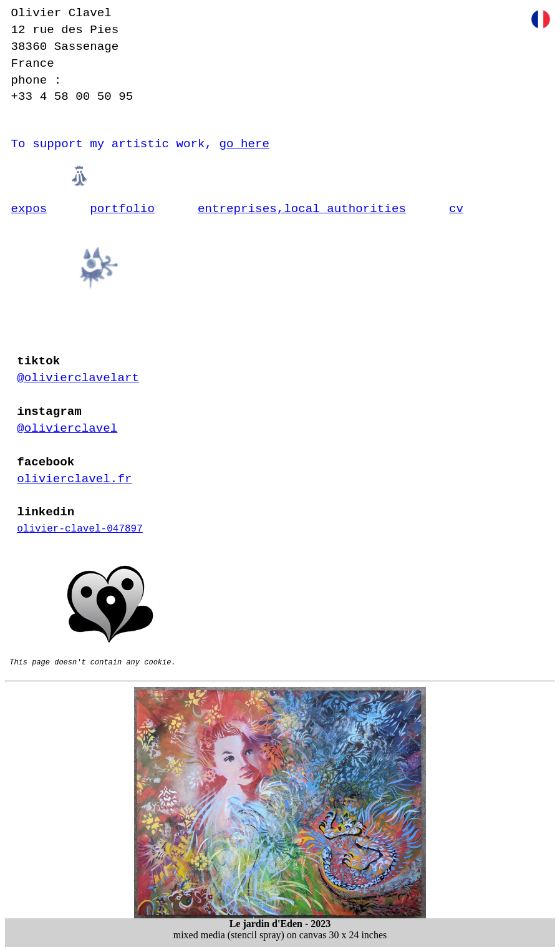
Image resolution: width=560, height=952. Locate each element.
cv (456, 209)
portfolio (122, 209)
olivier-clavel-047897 (80, 529)
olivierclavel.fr (74, 479)
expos (29, 209)
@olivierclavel (67, 429)
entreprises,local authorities (302, 209)
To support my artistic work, (141, 144)
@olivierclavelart (78, 378)
